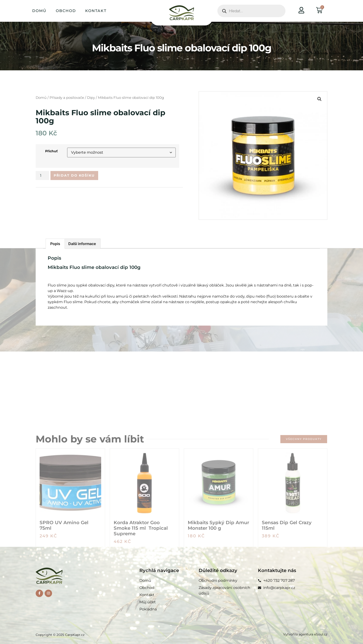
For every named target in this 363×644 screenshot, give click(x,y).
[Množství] (42, 176)
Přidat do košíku (79, 176)
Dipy (91, 98)
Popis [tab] (55, 244)
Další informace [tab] (82, 244)
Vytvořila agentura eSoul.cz (305, 634)
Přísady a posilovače (67, 98)
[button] (319, 99)
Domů (39, 11)
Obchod (66, 11)
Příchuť (51, 151)
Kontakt (96, 11)
